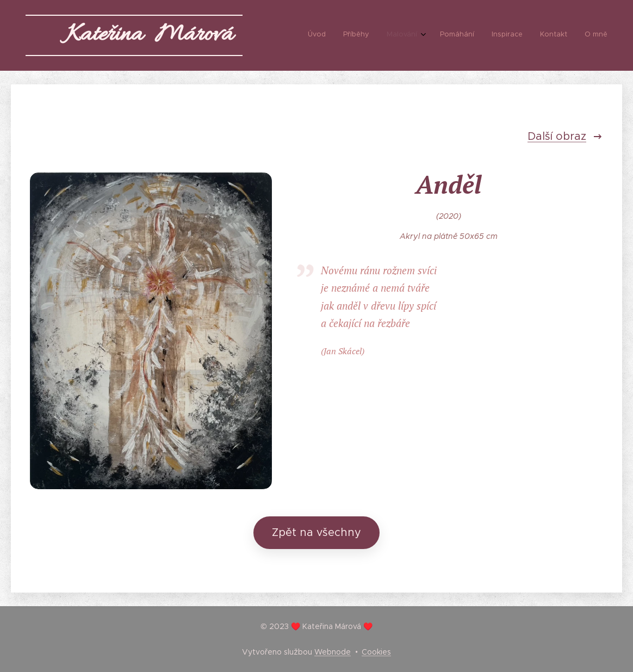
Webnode (333, 652)
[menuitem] (501, 35)
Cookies (376, 652)
